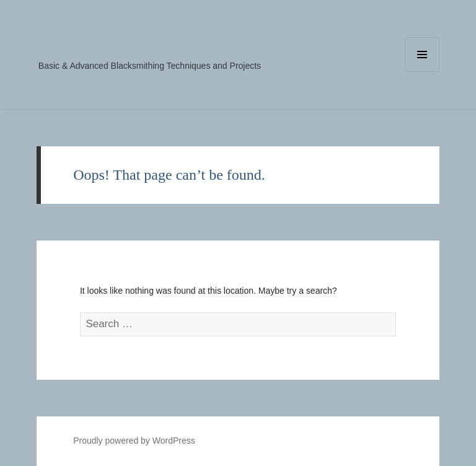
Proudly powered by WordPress (134, 441)
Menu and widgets (422, 72)
